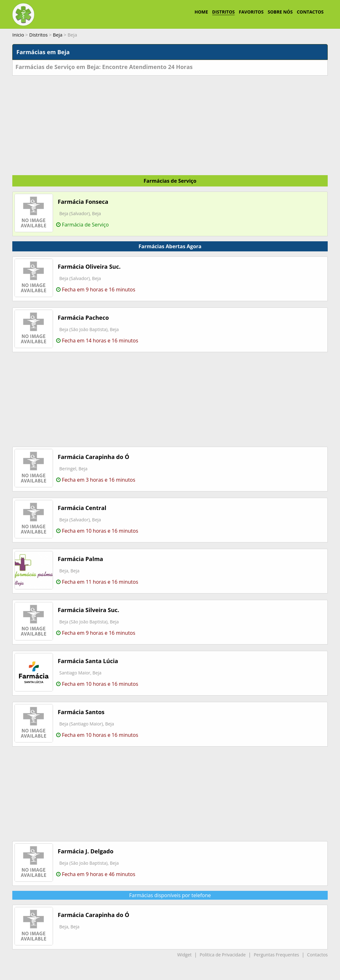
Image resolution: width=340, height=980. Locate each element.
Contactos (317, 955)
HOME (201, 12)
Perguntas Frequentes (276, 955)
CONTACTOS (310, 12)
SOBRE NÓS (280, 12)
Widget (184, 955)
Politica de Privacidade (223, 955)
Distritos (39, 35)
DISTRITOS (224, 12)
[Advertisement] (170, 123)
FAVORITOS (251, 12)
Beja (58, 35)
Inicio (18, 35)
